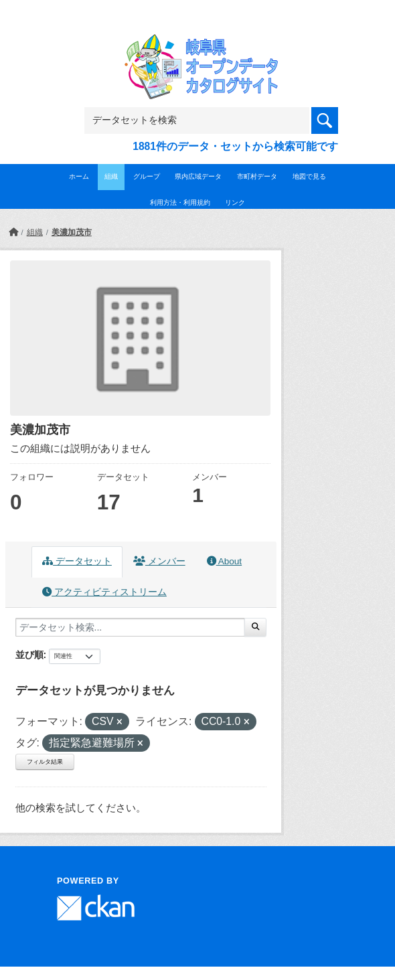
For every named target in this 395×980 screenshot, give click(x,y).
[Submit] (255, 627)
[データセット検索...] (130, 627)
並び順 (29, 655)
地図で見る (309, 176)
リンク (235, 202)
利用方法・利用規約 (180, 202)
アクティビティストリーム (104, 592)
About (224, 561)
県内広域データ (198, 176)
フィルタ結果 (45, 762)
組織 (111, 176)
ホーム (79, 176)
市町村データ (257, 176)
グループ (147, 176)
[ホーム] (13, 232)
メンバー (159, 561)
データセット (77, 561)
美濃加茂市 (72, 232)
